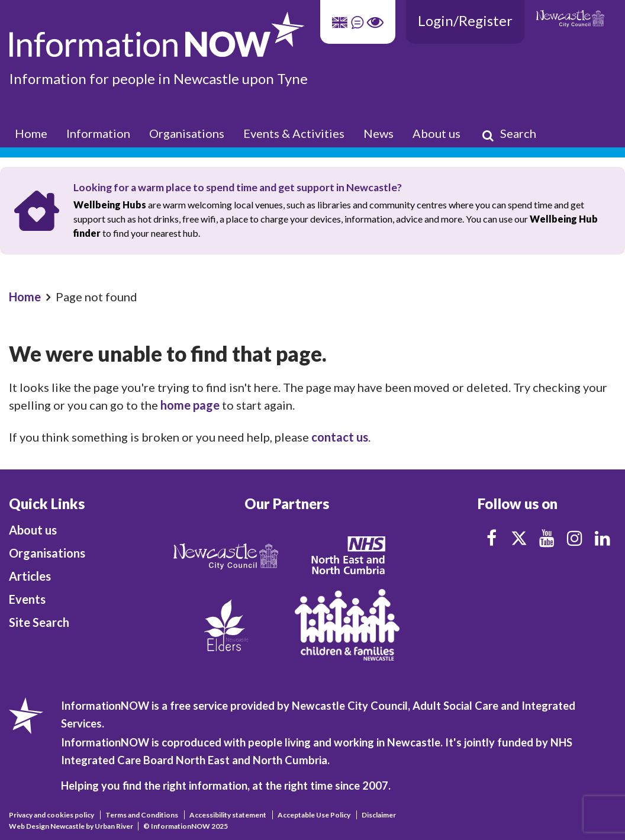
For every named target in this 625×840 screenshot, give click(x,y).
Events (27, 599)
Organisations (187, 133)
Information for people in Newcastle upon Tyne (158, 78)
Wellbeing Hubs (110, 205)
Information (98, 133)
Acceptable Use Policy (314, 815)
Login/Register (465, 20)
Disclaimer (379, 815)
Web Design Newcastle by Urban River (71, 826)
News (378, 133)
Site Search (39, 622)
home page (190, 405)
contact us (340, 437)
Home (31, 133)
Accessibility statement (228, 815)
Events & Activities (294, 133)
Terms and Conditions (142, 815)
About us (436, 133)
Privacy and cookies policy (51, 815)
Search (509, 134)
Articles (30, 576)
